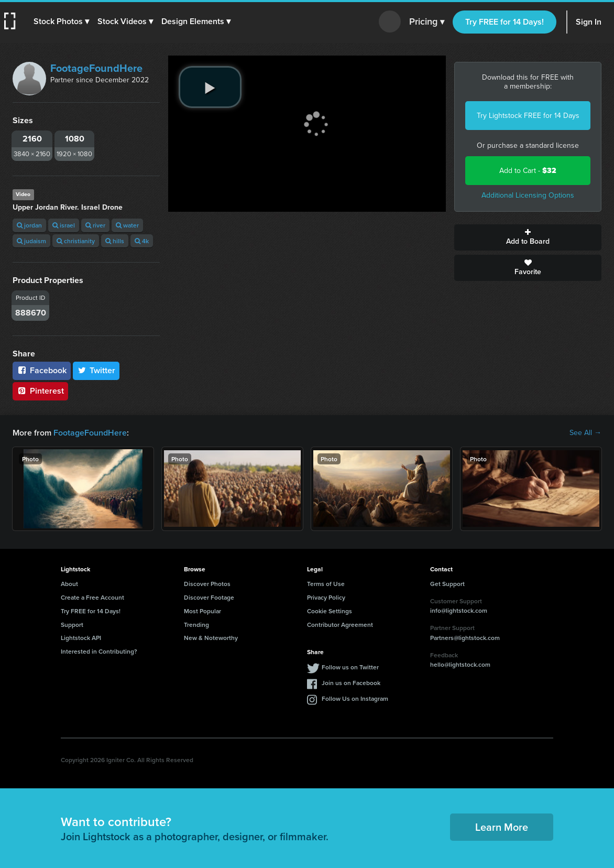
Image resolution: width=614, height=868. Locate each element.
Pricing (427, 22)
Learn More (502, 827)
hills (115, 241)
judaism (31, 241)
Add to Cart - (528, 171)
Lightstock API (81, 638)
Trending (196, 625)
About (69, 584)
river (95, 225)
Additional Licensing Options (528, 195)
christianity (76, 241)
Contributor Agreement (340, 625)
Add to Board (528, 237)
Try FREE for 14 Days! (505, 22)
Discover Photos (207, 584)
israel (64, 225)
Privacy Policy (326, 597)
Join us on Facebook (351, 683)
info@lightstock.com (459, 610)
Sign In (589, 22)
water (127, 225)
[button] (61, 21)
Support (72, 625)
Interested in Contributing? (99, 651)
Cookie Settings (330, 611)
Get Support (447, 584)
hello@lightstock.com (460, 664)
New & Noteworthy (211, 638)
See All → (585, 433)
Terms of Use (326, 584)
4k (142, 241)
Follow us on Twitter (350, 667)
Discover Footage (209, 597)
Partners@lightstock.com (465, 638)
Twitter (96, 370)
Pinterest (40, 391)
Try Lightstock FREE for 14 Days (528, 116)
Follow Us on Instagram (355, 698)
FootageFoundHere (96, 68)
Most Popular (202, 611)
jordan (29, 225)
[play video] (210, 87)
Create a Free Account (92, 597)
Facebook (42, 370)
